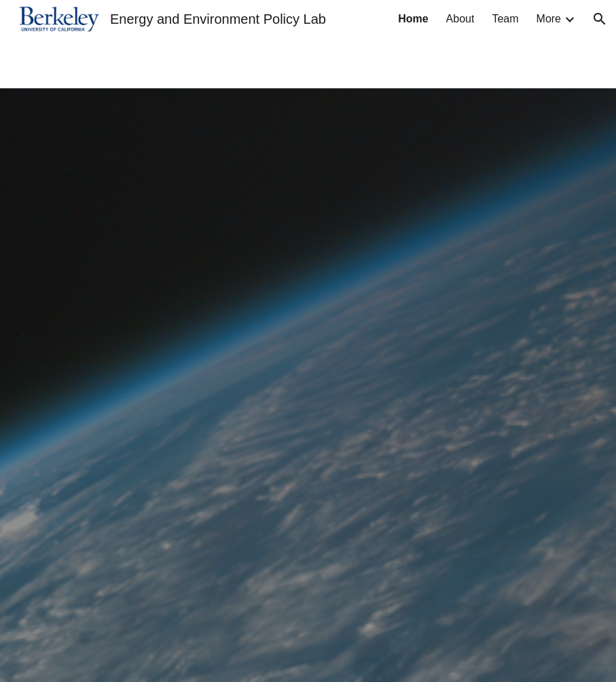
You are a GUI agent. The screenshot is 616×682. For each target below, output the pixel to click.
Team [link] (505, 19)
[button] (600, 19)
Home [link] (413, 19)
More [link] (549, 19)
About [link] (460, 19)
